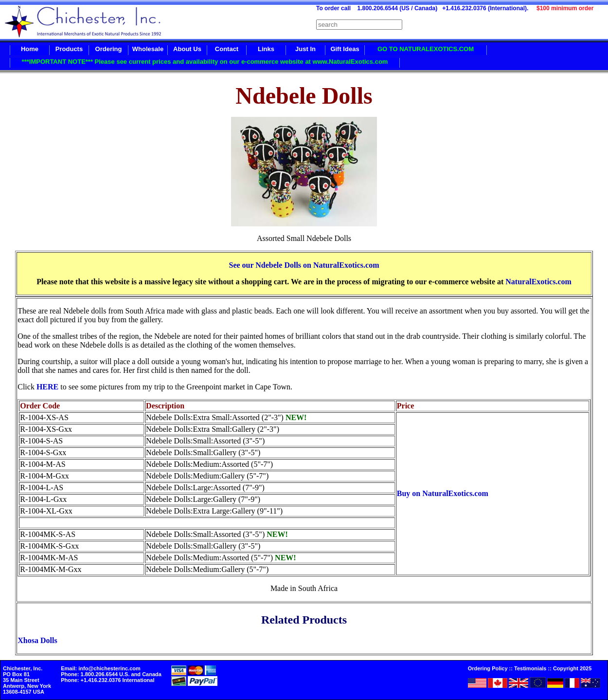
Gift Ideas (345, 49)
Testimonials (530, 668)
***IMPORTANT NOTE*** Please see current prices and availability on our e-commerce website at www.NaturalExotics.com (205, 62)
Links (266, 49)
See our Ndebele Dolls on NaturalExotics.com (304, 265)
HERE (47, 387)
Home (30, 49)
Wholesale (148, 49)
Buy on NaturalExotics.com (443, 493)
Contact (227, 49)
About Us (187, 49)
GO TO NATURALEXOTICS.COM (426, 49)
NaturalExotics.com (538, 282)
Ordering (109, 49)
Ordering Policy (488, 668)
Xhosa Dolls (37, 640)
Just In (305, 49)
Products (69, 49)
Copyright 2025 (572, 668)
